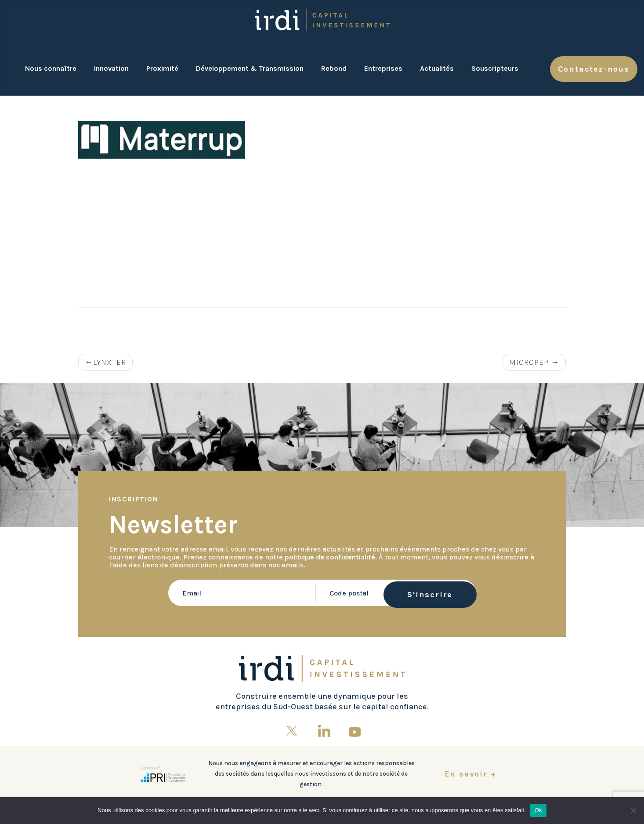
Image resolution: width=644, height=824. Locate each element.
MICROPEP (529, 362)
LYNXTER (110, 362)
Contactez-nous (594, 69)
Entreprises (383, 68)
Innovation (111, 68)
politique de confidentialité (330, 557)
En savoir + (470, 774)
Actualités (437, 68)
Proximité (162, 68)
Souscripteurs (495, 68)
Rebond (334, 68)
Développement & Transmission (250, 68)
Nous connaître (51, 68)
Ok (538, 810)
